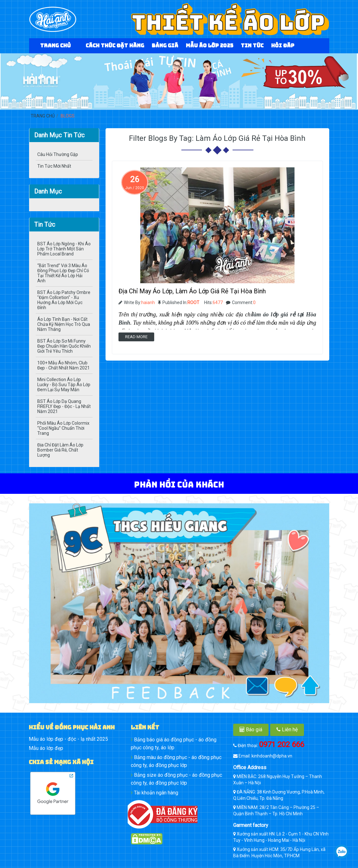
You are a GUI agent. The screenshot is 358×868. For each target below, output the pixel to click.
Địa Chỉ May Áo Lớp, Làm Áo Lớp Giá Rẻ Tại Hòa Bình (192, 291)
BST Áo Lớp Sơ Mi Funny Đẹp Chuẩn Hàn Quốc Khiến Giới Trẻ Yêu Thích (64, 346)
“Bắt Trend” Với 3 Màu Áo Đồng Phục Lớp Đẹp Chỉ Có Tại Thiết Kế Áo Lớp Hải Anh (63, 273)
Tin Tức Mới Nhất (54, 166)
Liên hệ (287, 730)
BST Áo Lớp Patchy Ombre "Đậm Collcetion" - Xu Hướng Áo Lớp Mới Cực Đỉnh (64, 300)
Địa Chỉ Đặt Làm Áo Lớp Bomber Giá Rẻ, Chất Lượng (60, 450)
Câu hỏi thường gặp (58, 154)
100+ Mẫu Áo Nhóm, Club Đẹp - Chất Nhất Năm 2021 (64, 365)
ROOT (193, 302)
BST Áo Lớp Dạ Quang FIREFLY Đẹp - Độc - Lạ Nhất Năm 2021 (64, 406)
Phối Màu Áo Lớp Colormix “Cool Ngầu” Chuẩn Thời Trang (63, 428)
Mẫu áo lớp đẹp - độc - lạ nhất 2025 (68, 739)
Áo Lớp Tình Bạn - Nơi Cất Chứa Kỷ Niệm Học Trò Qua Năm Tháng (64, 324)
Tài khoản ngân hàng (155, 793)
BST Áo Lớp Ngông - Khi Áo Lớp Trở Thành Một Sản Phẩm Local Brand (64, 249)
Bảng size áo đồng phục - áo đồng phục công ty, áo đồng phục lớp (176, 779)
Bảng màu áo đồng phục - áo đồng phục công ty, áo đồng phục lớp (176, 761)
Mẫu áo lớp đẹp (46, 748)
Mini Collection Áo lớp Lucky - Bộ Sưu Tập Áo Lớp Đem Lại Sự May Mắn (64, 385)
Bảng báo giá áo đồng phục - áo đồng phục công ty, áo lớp (174, 744)
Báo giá (251, 730)
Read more (136, 337)
